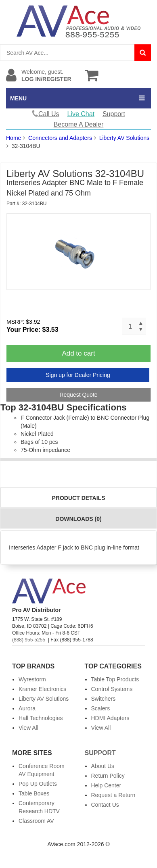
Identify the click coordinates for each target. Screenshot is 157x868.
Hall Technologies (41, 718)
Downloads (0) (78, 519)
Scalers (101, 708)
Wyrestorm (32, 679)
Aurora (27, 708)
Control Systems (112, 689)
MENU (18, 98)
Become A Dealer (79, 124)
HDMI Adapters (110, 718)
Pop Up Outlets (38, 784)
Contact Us (105, 805)
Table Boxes (34, 793)
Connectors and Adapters (60, 138)
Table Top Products (115, 679)
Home (14, 138)
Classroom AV (36, 821)
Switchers (104, 699)
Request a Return (113, 795)
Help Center (106, 785)
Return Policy (108, 776)
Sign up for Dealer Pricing (78, 375)
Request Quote (78, 395)
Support (114, 114)
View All (28, 728)
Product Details (79, 498)
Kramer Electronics (42, 689)
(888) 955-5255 (29, 640)
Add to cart (78, 353)
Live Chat (81, 114)
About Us (103, 766)
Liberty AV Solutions (124, 138)
